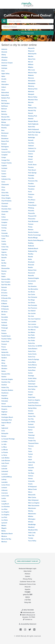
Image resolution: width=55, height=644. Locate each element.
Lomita (4, 498)
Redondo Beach (33, 249)
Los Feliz (4, 517)
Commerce (5, 220)
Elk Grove (4, 312)
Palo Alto (31, 178)
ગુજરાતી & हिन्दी (28, 595)
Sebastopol (32, 384)
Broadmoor (5, 139)
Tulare (30, 451)
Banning (4, 101)
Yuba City (31, 535)
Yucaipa (31, 538)
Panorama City (33, 181)
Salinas (31, 284)
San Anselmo (32, 286)
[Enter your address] (30, 21)
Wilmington (32, 519)
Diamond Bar (6, 268)
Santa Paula (32, 368)
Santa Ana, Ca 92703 (35, 346)
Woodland (31, 527)
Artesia (4, 82)
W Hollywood (32, 487)
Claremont (5, 203)
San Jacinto (32, 313)
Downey (4, 271)
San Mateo (32, 332)
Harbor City (5, 387)
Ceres (3, 182)
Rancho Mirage (33, 238)
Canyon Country (6, 163)
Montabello (32, 81)
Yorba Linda (32, 533)
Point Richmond (33, 221)
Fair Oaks (5, 320)
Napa (30, 105)
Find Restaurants (28, 33)
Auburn (4, 87)
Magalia (4, 528)
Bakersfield (5, 93)
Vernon (30, 479)
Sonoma (31, 392)
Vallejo (30, 470)
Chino (3, 190)
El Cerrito (4, 295)
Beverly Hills (5, 117)
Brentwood (5, 133)
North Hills (32, 127)
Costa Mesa (5, 236)
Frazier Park (5, 341)
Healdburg (5, 398)
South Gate (32, 397)
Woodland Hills (33, 530)
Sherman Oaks (33, 387)
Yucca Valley (32, 541)
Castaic (4, 174)
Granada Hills (6, 374)
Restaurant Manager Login (28, 569)
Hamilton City (6, 382)
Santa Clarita (32, 354)
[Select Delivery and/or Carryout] (27, 27)
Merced (31, 62)
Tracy (30, 449)
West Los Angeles (34, 503)
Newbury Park (33, 116)
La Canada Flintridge (8, 439)
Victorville (31, 481)
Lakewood (5, 471)
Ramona (31, 230)
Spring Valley (32, 408)
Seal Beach (32, 381)
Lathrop (4, 479)
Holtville (4, 415)
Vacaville (31, 468)
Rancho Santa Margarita (36, 240)
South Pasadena (33, 403)
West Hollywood (33, 500)
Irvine (3, 431)
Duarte (4, 274)
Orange (31, 157)
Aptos (3, 76)
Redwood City (33, 251)
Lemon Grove (6, 485)
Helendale (5, 401)
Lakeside (4, 469)
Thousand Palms (33, 443)
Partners (27, 574)
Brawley (4, 128)
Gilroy (3, 363)
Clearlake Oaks (6, 209)
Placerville (31, 213)
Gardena (4, 358)
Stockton (31, 414)
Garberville (5, 352)
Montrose (31, 92)
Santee (30, 373)
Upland (30, 465)
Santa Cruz (32, 357)
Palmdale (31, 175)
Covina (4, 241)
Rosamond (31, 273)
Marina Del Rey (6, 539)
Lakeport (4, 466)
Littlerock (4, 490)
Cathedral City (6, 179)
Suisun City (32, 416)
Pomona (31, 224)
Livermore (5, 493)
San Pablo (31, 335)
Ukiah (30, 460)
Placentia (31, 211)
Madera (4, 525)
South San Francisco (35, 405)
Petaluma (31, 194)
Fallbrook (4, 325)
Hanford (4, 385)
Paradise (31, 184)
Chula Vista (5, 195)
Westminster (32, 514)
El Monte (4, 304)
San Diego (31, 300)
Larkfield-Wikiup (7, 477)
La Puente (5, 452)
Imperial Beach (6, 423)
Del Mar (4, 263)
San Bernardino (33, 289)
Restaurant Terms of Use (28, 584)
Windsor (31, 522)
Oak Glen (31, 143)
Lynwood (4, 523)
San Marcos (32, 330)
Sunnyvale (31, 427)
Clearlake (5, 206)
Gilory (3, 360)
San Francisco (33, 308)
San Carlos (32, 295)
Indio (3, 425)
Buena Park (5, 141)
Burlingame (5, 147)
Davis (3, 260)
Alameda (4, 52)
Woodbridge (32, 525)
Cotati (3, 239)
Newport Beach (33, 121)
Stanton (31, 411)
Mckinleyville (32, 54)
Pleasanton (32, 219)
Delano (4, 266)
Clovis (3, 214)
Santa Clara (32, 351)
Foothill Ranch (6, 336)
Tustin (30, 457)
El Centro (4, 293)
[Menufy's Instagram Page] (25, 630)
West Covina (32, 497)
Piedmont (31, 203)
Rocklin (31, 267)
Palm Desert (32, 170)
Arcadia (4, 79)
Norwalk (31, 140)
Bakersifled (5, 95)
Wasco (30, 492)
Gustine (4, 377)
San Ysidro (32, 341)
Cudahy (4, 244)
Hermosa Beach (6, 406)
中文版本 (27, 592)
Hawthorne (5, 393)
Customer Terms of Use (28, 582)
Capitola (4, 166)
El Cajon (4, 290)
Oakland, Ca (32, 148)
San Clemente (33, 297)
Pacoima (31, 167)
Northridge (32, 138)
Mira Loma (32, 70)
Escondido (5, 317)
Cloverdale (5, 212)
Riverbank (31, 262)
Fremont (4, 344)
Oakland (31, 146)
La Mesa (4, 447)
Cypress (4, 252)
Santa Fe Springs (34, 359)
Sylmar (30, 430)
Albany (4, 55)
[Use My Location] (4, 21)
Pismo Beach (32, 205)
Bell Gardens (6, 103)
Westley (31, 511)
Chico (3, 187)
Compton (4, 222)
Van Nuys (31, 473)
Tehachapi (31, 435)
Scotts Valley (32, 378)
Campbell (4, 155)
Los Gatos (5, 520)
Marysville (31, 48)
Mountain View (33, 100)
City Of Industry (6, 201)
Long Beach (5, 504)
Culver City (5, 247)
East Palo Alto (6, 285)
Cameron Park (6, 152)
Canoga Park (6, 160)
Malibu (4, 531)
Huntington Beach (7, 417)
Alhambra (5, 57)
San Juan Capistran (34, 319)
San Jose (31, 316)
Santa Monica (32, 365)
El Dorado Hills (6, 298)
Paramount (32, 186)
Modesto (31, 75)
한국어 (28, 597)
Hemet (4, 404)
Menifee (31, 56)
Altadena (4, 60)
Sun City (31, 419)
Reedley (31, 254)
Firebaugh (5, 328)
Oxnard (30, 162)
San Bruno (31, 292)
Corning (4, 228)
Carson (4, 171)
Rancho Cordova (33, 232)
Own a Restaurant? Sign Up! (28, 561)
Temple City (32, 441)
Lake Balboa (5, 458)
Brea (3, 130)
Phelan (30, 197)
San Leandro (32, 322)
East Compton (6, 282)
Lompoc (4, 501)
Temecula (31, 438)
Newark (31, 113)
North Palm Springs (34, 132)
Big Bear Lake (6, 120)
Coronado (5, 233)
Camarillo (5, 149)
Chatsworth (5, 185)
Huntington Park (7, 420)
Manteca (4, 536)
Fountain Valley (6, 339)
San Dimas (32, 303)
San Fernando (33, 305)
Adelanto (4, 49)
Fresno (4, 347)
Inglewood (5, 428)
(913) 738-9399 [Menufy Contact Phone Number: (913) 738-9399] (27, 610)
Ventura (31, 476)
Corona (4, 231)
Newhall (31, 119)
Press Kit (28, 587)
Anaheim (4, 65)
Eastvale (4, 287)
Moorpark (31, 94)
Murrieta (31, 102)
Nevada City (32, 111)
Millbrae (31, 65)
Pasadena (31, 189)
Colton (4, 217)
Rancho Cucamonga (34, 235)
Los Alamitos (6, 507)
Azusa (3, 90)
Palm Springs (32, 173)
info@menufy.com (27, 612)
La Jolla (4, 444)
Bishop (4, 122)
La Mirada (5, 450)
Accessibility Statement (28, 624)
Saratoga (31, 376)
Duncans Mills (6, 279)
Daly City (4, 255)
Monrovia (31, 78)
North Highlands (33, 124)
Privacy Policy (27, 579)
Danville (4, 258)
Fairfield (4, 323)
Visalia (30, 484)
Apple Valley (5, 74)
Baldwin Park (6, 98)
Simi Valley (32, 389)
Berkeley (4, 114)
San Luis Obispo (33, 327)
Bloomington (5, 125)
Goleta (4, 371)
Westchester (32, 508)
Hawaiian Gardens (7, 390)
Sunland (31, 424)
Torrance (31, 446)
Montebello (32, 83)
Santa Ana (31, 343)
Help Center (28, 571)
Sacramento (32, 281)
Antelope (4, 68)
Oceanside (32, 151)
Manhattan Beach (7, 534)
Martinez (4, 542)
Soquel (30, 395)
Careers (28, 576)
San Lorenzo (32, 324)
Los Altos (4, 509)
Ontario (31, 154)
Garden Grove (6, 355)
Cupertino (5, 249)
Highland (4, 412)
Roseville (31, 276)
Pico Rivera (32, 200)
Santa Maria (32, 362)
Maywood (31, 51)
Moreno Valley (33, 97)
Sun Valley (32, 422)
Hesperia (4, 409)
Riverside (31, 265)
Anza (3, 71)
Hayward (4, 396)
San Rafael (32, 338)
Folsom (4, 331)
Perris (30, 192)
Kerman (4, 436)
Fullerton (4, 350)
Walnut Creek (32, 489)
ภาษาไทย (28, 600)
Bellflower (5, 106)
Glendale (4, 366)
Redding (31, 243)
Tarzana (31, 433)
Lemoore (4, 488)
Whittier (31, 516)
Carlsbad (4, 168)
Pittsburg (31, 208)
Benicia (4, 111)
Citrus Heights (6, 198)
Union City (31, 462)
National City (32, 108)
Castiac (4, 176)
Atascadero (5, 84)
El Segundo (5, 306)
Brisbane (4, 136)
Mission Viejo (32, 73)
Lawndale (5, 482)
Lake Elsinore (6, 461)
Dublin (3, 277)
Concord (4, 225)
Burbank (4, 144)
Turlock (30, 454)
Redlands (31, 246)
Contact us (27, 619)
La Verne (4, 455)
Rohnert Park (32, 270)
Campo (4, 157)
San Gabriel (32, 311)
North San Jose (33, 135)
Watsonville (32, 495)
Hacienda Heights (7, 379)
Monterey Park (33, 89)
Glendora (4, 369)
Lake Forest (5, 463)
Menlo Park (32, 59)
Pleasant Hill (32, 216)
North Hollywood (33, 129)
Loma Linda (5, 496)
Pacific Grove (32, 165)
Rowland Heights (34, 278)
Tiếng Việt (27, 602)
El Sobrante (5, 309)
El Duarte (4, 301)
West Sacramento (34, 506)
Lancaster (5, 474)
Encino (4, 314)
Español (28, 589)
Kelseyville (5, 433)
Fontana (4, 333)
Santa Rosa (32, 370)
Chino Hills (5, 193)
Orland (30, 159)
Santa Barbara (33, 349)
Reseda (31, 257)
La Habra (4, 442)
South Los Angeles (34, 400)
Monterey (31, 86)
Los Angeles (5, 512)
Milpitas (31, 67)
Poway (30, 227)
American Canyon (7, 63)
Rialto (30, 259)
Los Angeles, (6, 515)
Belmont (4, 109)
